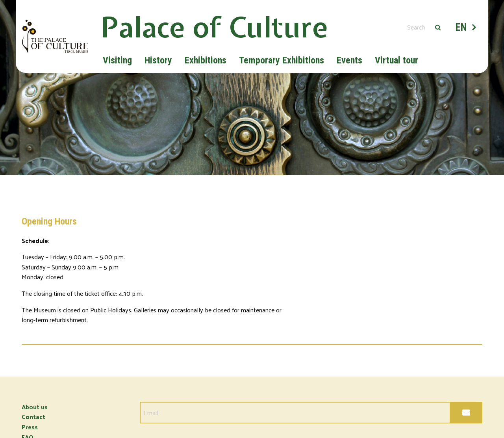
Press (30, 427)
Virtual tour (397, 60)
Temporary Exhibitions (282, 60)
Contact (33, 417)
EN (461, 27)
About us (35, 407)
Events (349, 60)
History (158, 60)
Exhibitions (206, 60)
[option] (252, 139)
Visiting (117, 60)
